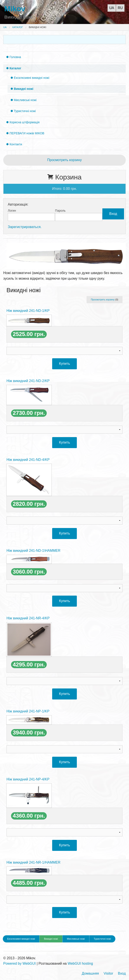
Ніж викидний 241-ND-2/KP (28, 381)
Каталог (18, 27)
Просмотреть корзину (64, 160)
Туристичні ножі (24, 111)
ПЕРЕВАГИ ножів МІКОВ (27, 133)
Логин (12, 211)
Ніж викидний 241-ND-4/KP (28, 460)
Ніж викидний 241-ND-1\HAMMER (33, 551)
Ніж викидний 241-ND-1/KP (28, 311)
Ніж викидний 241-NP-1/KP (28, 711)
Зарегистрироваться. (25, 227)
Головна (15, 57)
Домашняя (90, 973)
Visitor (108, 973)
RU (120, 8)
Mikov (15, 9)
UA (112, 8)
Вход (122, 973)
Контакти (15, 144)
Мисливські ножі (25, 100)
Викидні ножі (38, 27)
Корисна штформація (24, 122)
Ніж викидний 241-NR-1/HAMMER (33, 862)
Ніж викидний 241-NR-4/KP (28, 618)
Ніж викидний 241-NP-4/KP (28, 779)
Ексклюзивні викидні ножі (31, 78)
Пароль (60, 211)
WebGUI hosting (80, 963)
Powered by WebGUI (19, 963)
